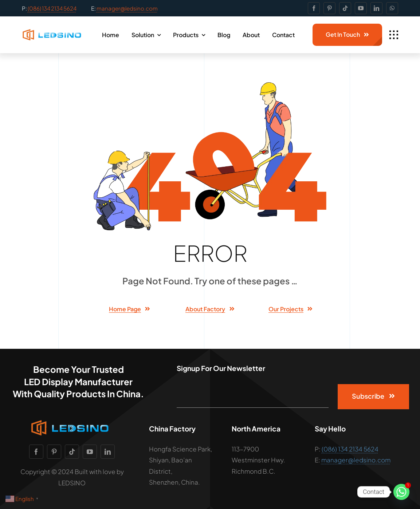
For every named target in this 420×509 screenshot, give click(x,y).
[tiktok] (345, 8)
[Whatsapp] (401, 492)
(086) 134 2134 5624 (52, 8)
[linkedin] (376, 8)
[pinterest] (329, 8)
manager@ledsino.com (127, 8)
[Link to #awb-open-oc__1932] (394, 35)
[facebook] (314, 8)
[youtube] (361, 8)
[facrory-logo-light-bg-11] (54, 32)
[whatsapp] (392, 8)
